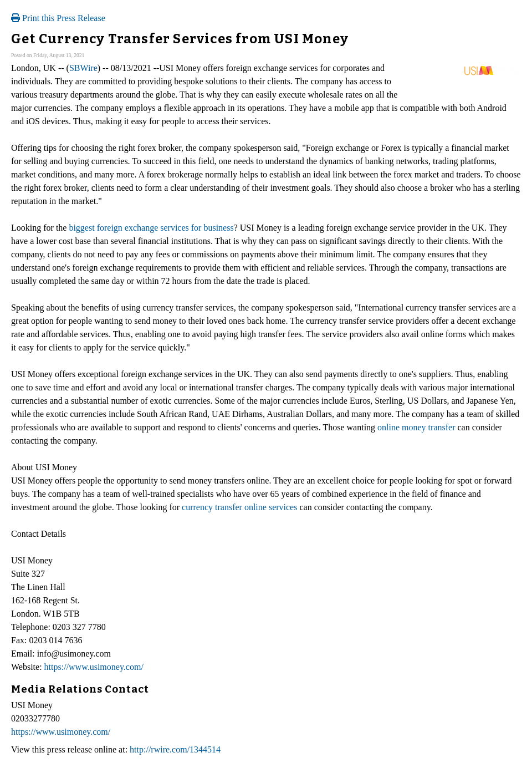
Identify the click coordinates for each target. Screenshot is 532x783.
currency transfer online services (239, 507)
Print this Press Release (58, 18)
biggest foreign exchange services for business (151, 228)
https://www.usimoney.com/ (94, 667)
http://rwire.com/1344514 (175, 749)
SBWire (83, 68)
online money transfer (416, 427)
